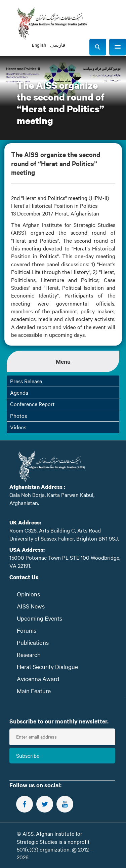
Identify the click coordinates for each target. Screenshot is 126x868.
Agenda (19, 392)
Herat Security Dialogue (47, 666)
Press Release (26, 381)
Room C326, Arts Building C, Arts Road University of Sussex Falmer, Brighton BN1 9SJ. (64, 534)
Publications (33, 642)
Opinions (28, 594)
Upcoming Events (39, 618)
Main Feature (34, 691)
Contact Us (24, 577)
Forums (27, 630)
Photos (18, 416)
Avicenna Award (38, 679)
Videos (18, 427)
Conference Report (32, 404)
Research (29, 654)
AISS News (31, 606)
